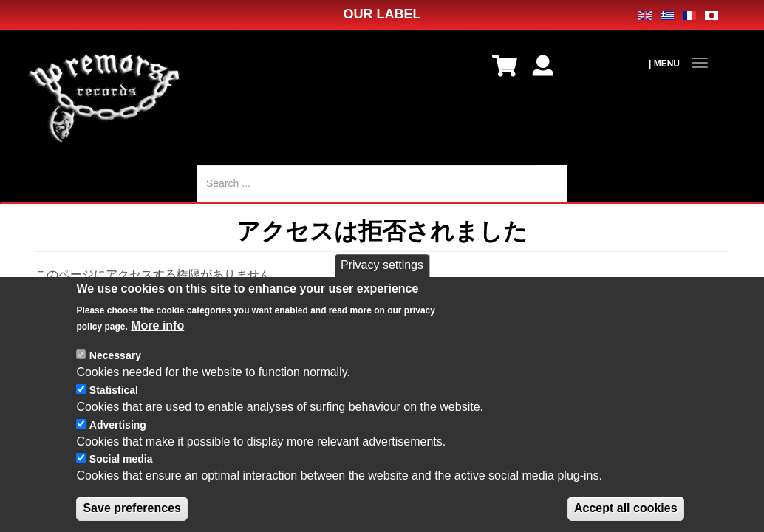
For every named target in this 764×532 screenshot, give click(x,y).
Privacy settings (382, 282)
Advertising (118, 441)
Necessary (115, 372)
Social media (121, 476)
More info (157, 342)
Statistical (114, 407)
